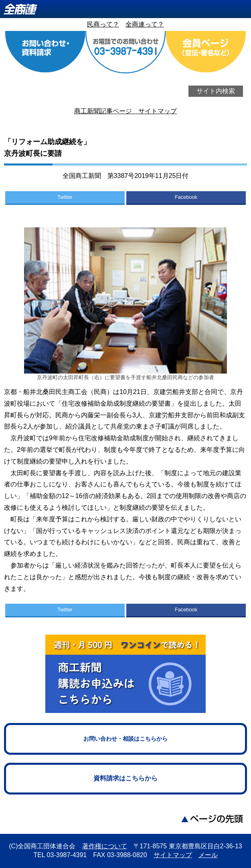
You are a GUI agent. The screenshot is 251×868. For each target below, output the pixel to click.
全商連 (125, 9)
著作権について (105, 846)
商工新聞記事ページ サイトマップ (125, 111)
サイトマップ (173, 855)
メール (208, 855)
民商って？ (103, 24)
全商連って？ (145, 24)
